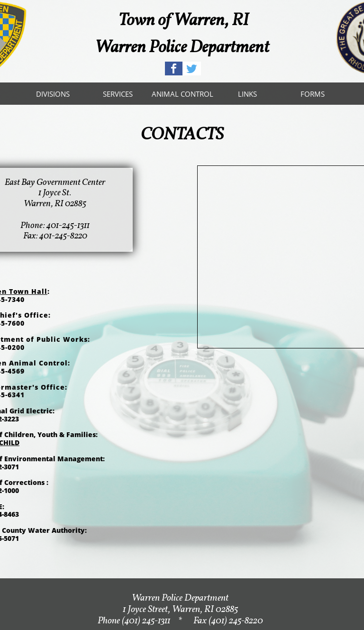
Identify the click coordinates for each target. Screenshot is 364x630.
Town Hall (28, 291)
